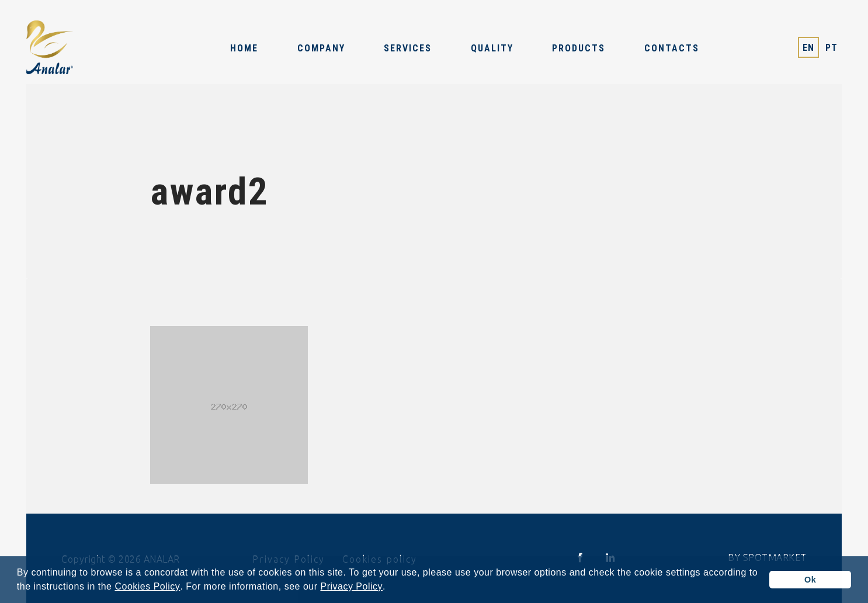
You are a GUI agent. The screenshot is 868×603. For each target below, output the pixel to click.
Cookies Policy (147, 587)
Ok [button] (810, 580)
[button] (390, 588)
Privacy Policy (351, 587)
